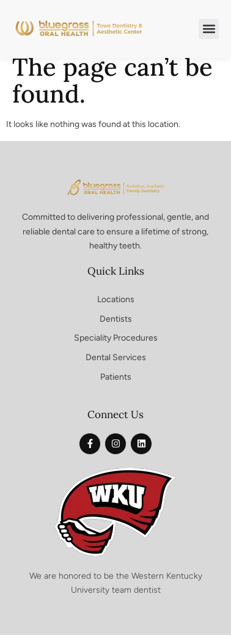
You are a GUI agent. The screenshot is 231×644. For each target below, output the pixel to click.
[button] (209, 29)
